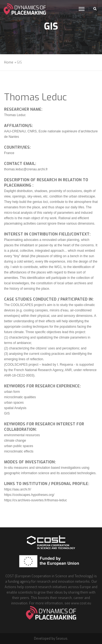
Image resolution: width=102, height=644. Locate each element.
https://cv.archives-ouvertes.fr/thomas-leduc (35, 500)
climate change (15, 441)
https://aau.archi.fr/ (18, 489)
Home (9, 62)
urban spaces (14, 403)
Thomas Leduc (35, 97)
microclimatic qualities (20, 397)
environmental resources (22, 435)
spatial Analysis (15, 408)
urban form (12, 392)
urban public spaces (19, 446)
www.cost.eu (81, 603)
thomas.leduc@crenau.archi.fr (26, 169)
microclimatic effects (19, 451)
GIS (7, 413)
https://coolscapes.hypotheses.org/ (29, 495)
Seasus (62, 639)
